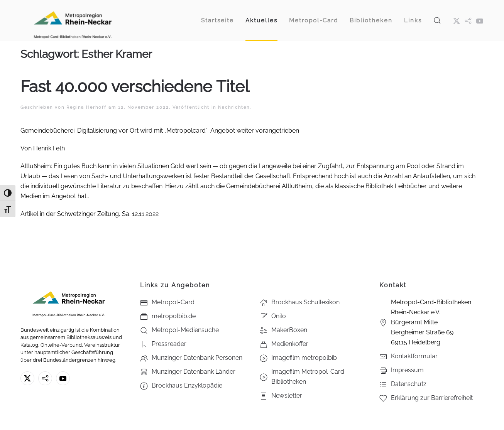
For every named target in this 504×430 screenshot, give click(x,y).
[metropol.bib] (468, 20)
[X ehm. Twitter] (457, 20)
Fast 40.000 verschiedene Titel (135, 87)
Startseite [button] (217, 20)
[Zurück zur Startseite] (73, 20)
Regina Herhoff (86, 107)
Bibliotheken (371, 20)
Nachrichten (234, 107)
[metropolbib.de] (45, 378)
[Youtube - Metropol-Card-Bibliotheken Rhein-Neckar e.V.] (480, 20)
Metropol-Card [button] (314, 20)
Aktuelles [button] (261, 20)
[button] (437, 20)
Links (413, 20)
